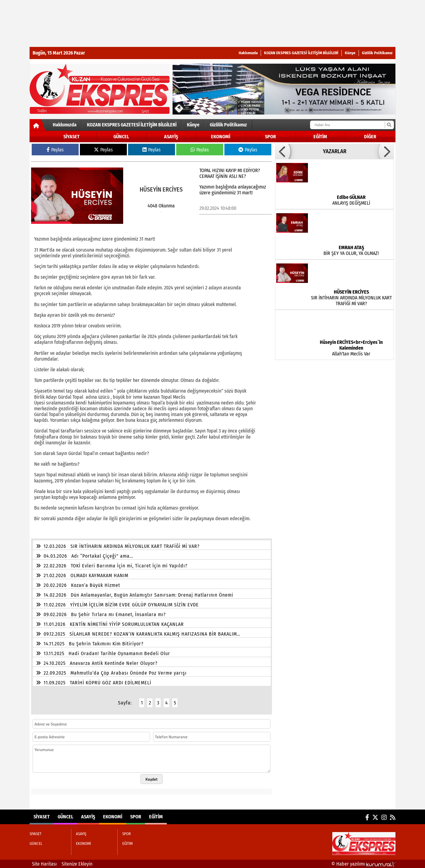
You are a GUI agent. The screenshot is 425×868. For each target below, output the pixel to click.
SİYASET (71, 137)
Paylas (55, 150)
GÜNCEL (121, 137)
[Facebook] (367, 817)
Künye (350, 53)
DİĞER (370, 137)
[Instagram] (384, 817)
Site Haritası (44, 864)
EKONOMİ (221, 137)
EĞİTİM (320, 137)
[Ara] (389, 125)
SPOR (270, 137)
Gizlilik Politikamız (377, 53)
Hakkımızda (248, 53)
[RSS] (393, 817)
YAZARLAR (335, 151)
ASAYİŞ (171, 137)
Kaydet (152, 779)
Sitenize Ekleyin (77, 864)
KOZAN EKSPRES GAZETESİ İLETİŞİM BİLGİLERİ (301, 53)
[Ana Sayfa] (38, 126)
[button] (283, 151)
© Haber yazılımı (363, 864)
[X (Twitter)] (375, 817)
